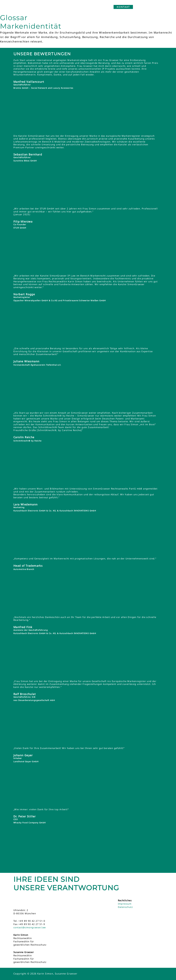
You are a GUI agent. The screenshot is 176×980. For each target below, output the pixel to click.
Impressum (125, 904)
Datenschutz (125, 907)
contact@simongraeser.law (30, 927)
